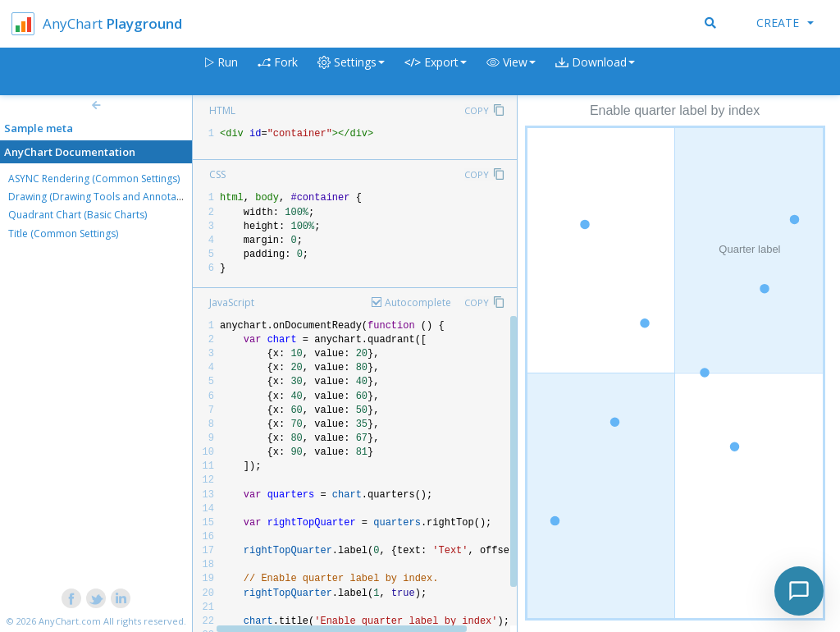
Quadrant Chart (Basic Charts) (78, 215)
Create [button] (785, 23)
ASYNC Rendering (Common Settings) (94, 179)
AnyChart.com (70, 621)
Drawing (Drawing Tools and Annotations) (105, 197)
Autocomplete (418, 302)
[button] (511, 72)
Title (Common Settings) (63, 234)
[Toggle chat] (799, 591)
